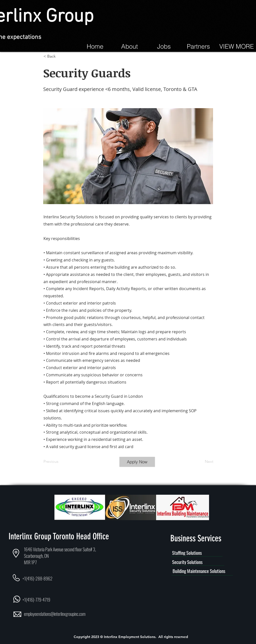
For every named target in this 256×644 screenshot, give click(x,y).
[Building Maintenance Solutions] (202, 571)
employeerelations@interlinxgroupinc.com (55, 614)
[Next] (201, 462)
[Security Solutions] (198, 562)
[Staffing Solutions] (197, 553)
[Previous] (60, 462)
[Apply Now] (137, 462)
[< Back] (60, 56)
